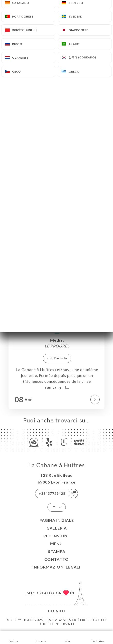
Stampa (57, 551)
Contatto (56, 559)
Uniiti (59, 611)
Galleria (57, 528)
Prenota (41, 637)
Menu (56, 544)
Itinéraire (97, 637)
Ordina (14, 637)
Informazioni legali (56, 567)
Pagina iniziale (57, 520)
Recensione (57, 536)
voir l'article (57, 358)
